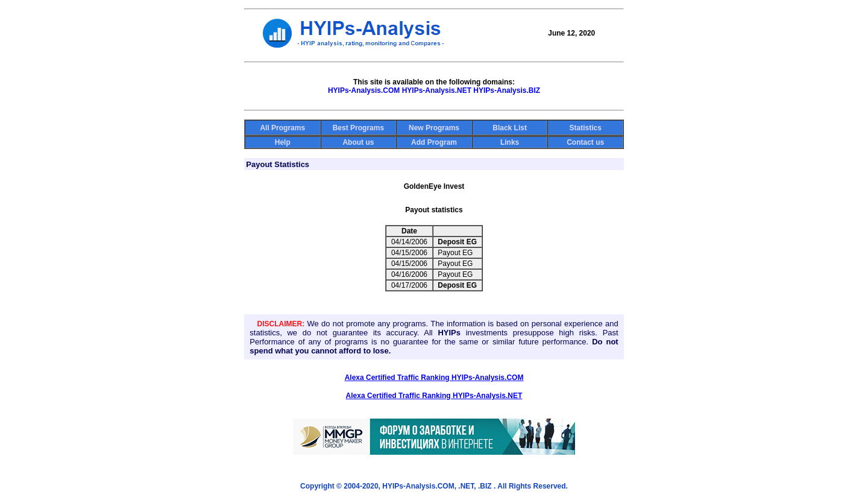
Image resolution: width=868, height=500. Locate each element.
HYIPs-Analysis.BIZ (507, 90)
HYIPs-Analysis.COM (364, 90)
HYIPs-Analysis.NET (437, 90)
